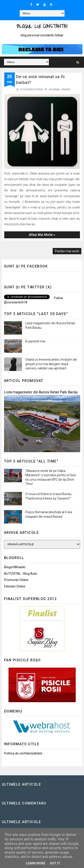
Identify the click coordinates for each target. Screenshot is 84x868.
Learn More (36, 863)
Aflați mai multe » (42, 235)
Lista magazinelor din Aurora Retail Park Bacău (41, 392)
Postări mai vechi (67, 251)
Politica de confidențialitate (23, 753)
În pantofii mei (35, 341)
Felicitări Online (15, 586)
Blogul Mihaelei (15, 567)
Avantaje (54, 89)
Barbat (66, 89)
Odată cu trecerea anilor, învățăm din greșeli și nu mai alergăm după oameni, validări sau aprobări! (51, 364)
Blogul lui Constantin (42, 26)
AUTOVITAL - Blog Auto (21, 574)
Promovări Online (16, 580)
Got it (55, 863)
